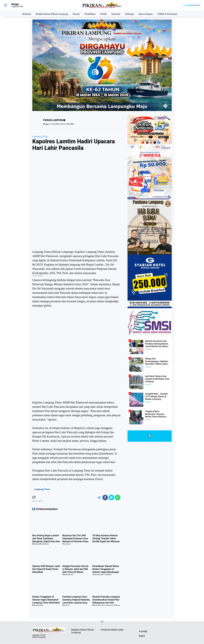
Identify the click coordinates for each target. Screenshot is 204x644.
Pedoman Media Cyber (112, 630)
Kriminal (25, 14)
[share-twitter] (111, 498)
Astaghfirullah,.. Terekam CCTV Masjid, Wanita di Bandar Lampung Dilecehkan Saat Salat (156, 397)
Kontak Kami (141, 632)
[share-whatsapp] (118, 498)
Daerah (76, 14)
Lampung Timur (40, 137)
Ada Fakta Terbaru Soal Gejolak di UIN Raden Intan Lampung (157, 379)
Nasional (116, 14)
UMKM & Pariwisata (169, 14)
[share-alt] (98, 498)
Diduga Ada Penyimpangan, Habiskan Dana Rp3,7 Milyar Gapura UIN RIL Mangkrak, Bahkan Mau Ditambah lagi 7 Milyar (158, 361)
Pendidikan (90, 14)
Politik (104, 14)
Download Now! (193, 5)
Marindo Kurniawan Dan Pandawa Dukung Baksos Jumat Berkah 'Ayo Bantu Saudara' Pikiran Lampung (157, 344)
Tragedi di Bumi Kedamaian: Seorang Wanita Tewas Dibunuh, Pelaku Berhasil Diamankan (157, 414)
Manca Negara (147, 14)
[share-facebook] (105, 498)
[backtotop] (102, 622)
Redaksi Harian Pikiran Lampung (51, 14)
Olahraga (130, 14)
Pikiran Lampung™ (39, 637)
